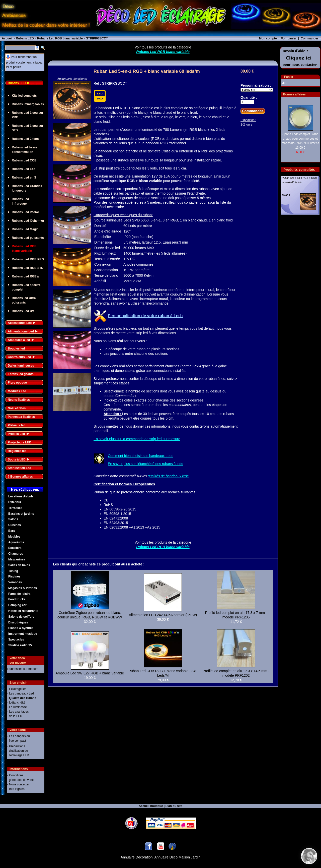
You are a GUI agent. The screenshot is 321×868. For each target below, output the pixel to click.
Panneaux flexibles (21, 417)
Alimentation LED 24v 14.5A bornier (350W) (163, 615)
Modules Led (17, 391)
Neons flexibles (19, 400)
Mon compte (268, 38)
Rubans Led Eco (24, 169)
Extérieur (15, 502)
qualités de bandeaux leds (168, 476)
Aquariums (16, 542)
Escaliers (15, 548)
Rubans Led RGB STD (28, 268)
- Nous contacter (18, 784)
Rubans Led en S (24, 178)
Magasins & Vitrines (23, 588)
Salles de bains (19, 565)
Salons (13, 519)
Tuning (13, 571)
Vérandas (15, 582)
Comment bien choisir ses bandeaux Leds (141, 456)
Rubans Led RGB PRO (28, 259)
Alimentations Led (21, 331)
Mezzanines (17, 559)
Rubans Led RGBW (26, 276)
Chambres (16, 554)
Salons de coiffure (21, 617)
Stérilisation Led (19, 468)
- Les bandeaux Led (21, 693)
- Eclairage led (17, 689)
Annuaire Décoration (137, 857)
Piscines (14, 576)
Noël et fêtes (17, 408)
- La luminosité (17, 707)
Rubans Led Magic (25, 229)
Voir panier (289, 38)
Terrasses (15, 508)
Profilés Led (16, 434)
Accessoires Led (20, 323)
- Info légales (16, 789)
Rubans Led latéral (25, 212)
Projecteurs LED (19, 442)
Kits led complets (24, 96)
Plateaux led (17, 425)
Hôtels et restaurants (23, 611)
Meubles (14, 537)
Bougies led (16, 349)
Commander (309, 38)
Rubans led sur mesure (23, 669)
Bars (12, 531)
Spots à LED (17, 459)
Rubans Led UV (23, 311)
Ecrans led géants (21, 374)
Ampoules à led (19, 340)
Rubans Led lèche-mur (28, 221)
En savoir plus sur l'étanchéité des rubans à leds (145, 464)
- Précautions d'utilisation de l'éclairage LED (18, 751)
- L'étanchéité (16, 703)
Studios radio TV (20, 645)
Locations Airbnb (21, 496)
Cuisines (15, 525)
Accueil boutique (151, 806)
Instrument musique (23, 634)
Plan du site (174, 806)
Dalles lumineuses (21, 366)
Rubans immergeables (28, 104)
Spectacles (16, 640)
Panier (289, 77)
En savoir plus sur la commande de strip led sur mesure (137, 439)
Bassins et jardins (21, 514)
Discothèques (18, 622)
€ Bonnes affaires (20, 477)
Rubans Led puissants (28, 238)
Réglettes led (17, 451)
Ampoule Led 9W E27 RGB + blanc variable (90, 673)
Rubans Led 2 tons (25, 139)
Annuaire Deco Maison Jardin (178, 857)
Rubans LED (17, 83)
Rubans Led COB (24, 160)
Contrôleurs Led (19, 357)
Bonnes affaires (294, 94)
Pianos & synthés (21, 628)
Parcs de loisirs (19, 594)
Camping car (17, 605)
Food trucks (17, 599)
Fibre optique (17, 383)
